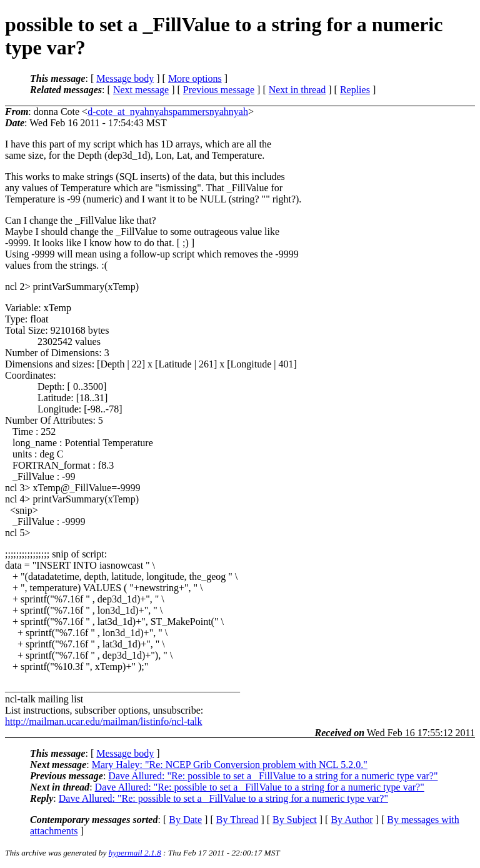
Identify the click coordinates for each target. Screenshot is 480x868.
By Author (352, 820)
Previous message (219, 90)
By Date (185, 820)
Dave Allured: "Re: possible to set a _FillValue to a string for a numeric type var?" (273, 776)
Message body (125, 78)
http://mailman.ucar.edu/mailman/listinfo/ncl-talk (103, 721)
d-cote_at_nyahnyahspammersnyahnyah (168, 112)
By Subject (295, 820)
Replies (355, 90)
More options (195, 78)
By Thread (237, 820)
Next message (141, 90)
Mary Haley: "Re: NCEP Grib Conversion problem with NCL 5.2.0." (230, 765)
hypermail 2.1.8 (135, 853)
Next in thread (297, 90)
